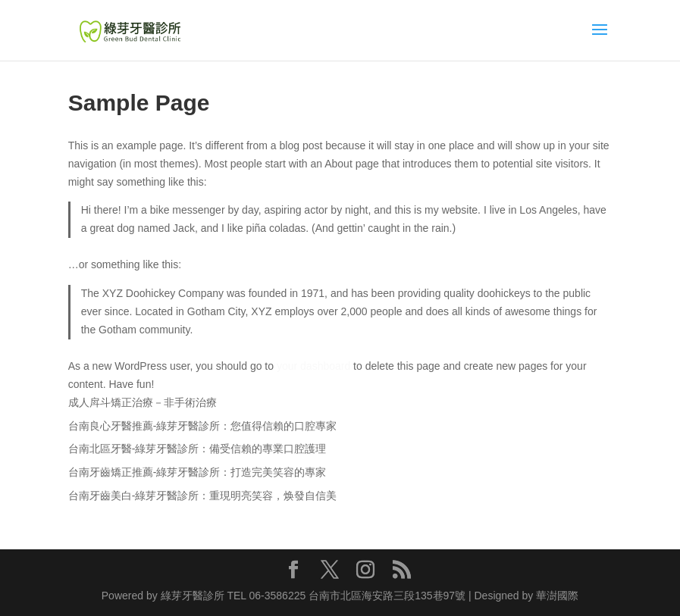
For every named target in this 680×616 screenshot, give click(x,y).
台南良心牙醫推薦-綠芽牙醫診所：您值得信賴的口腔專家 (203, 426)
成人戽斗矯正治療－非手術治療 (143, 402)
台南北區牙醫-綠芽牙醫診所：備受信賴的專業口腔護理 (197, 449)
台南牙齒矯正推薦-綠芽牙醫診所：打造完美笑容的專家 (197, 472)
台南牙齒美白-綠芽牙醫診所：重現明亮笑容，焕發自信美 (203, 496)
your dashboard (313, 366)
